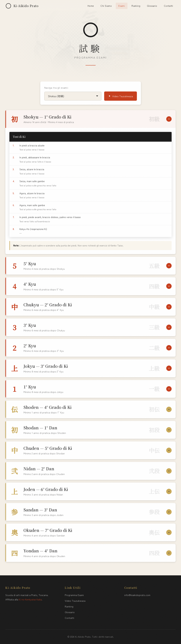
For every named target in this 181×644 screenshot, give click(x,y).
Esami (122, 6)
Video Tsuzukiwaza (121, 96)
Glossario (152, 6)
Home (91, 6)
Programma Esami (74, 595)
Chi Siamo (106, 6)
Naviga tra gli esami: (56, 88)
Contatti (168, 6)
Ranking (136, 6)
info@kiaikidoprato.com (137, 595)
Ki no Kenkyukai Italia (30, 599)
